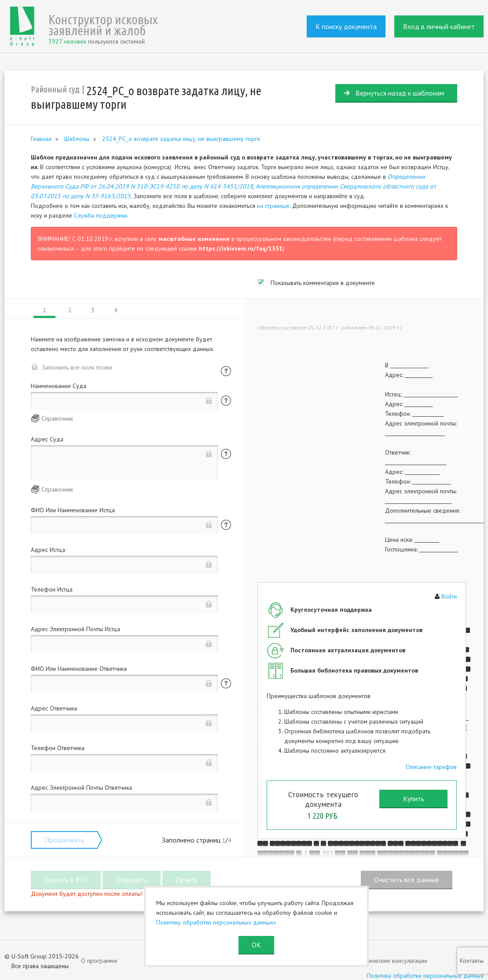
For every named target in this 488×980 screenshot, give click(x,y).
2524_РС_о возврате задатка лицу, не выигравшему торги (181, 139)
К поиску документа (346, 26)
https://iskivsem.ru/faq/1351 (241, 248)
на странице (273, 206)
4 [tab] (116, 310)
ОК (256, 945)
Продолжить (64, 840)
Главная (41, 139)
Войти (449, 596)
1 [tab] (45, 310)
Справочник (57, 418)
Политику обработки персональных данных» (216, 922)
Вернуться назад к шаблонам (400, 93)
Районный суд (55, 89)
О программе (99, 961)
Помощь (226, 371)
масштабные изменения (194, 239)
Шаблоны (77, 139)
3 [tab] (93, 310)
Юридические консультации (390, 961)
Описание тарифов (431, 767)
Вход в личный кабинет (439, 26)
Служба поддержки (101, 215)
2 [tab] (70, 310)
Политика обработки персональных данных (425, 976)
